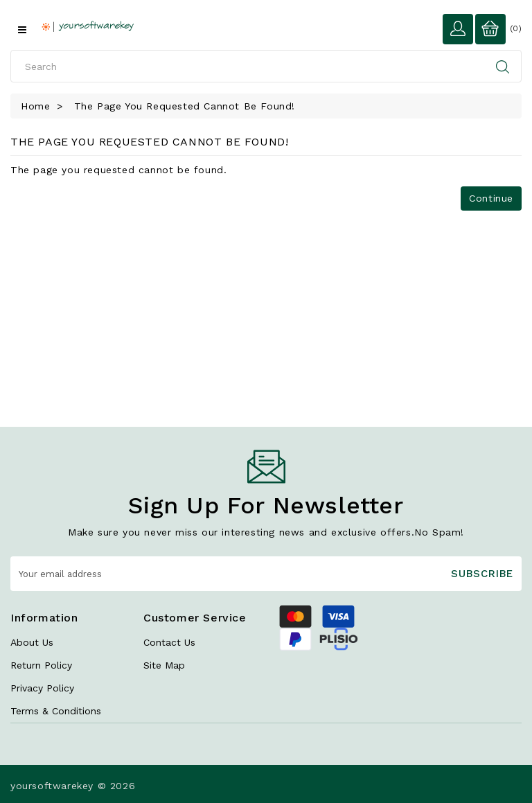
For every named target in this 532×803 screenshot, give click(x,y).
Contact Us (169, 642)
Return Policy (41, 665)
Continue (491, 198)
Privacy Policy (42, 688)
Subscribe (482, 574)
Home (35, 106)
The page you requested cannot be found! (185, 106)
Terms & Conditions (56, 711)
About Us (32, 642)
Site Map (164, 665)
